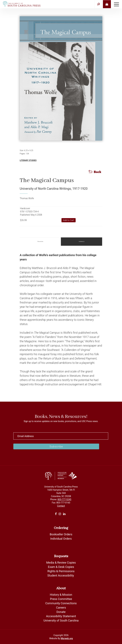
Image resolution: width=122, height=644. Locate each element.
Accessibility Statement (61, 616)
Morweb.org (67, 638)
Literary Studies (28, 160)
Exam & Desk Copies (61, 567)
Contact (61, 506)
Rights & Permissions (61, 571)
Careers (61, 608)
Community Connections (61, 603)
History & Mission (61, 595)
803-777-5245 (64, 499)
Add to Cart (69, 220)
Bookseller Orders (61, 534)
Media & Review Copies (61, 563)
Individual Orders (61, 539)
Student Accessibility (61, 575)
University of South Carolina (61, 620)
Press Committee (61, 599)
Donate (61, 612)
